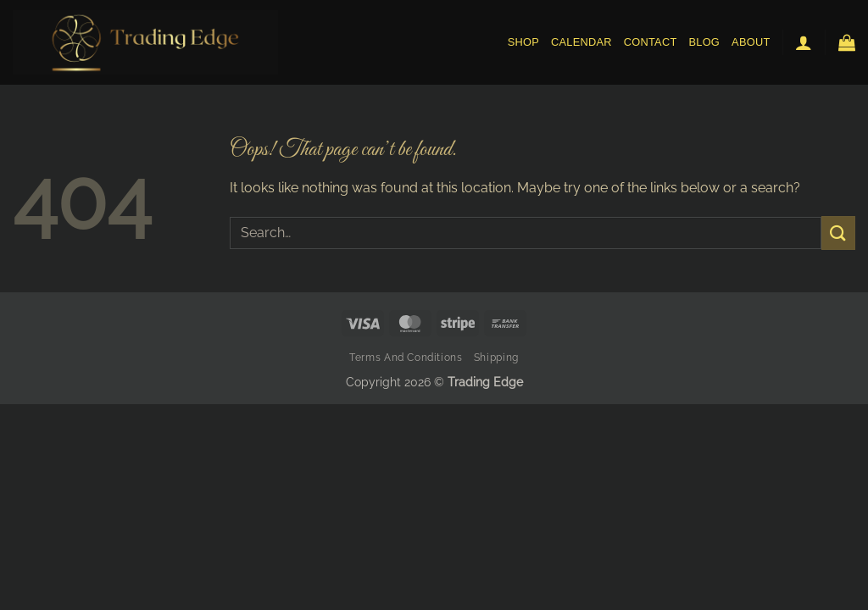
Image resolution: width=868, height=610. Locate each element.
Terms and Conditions (406, 357)
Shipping (496, 357)
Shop (523, 42)
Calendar (581, 42)
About (751, 42)
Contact (651, 42)
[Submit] (838, 233)
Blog (705, 42)
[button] (804, 42)
